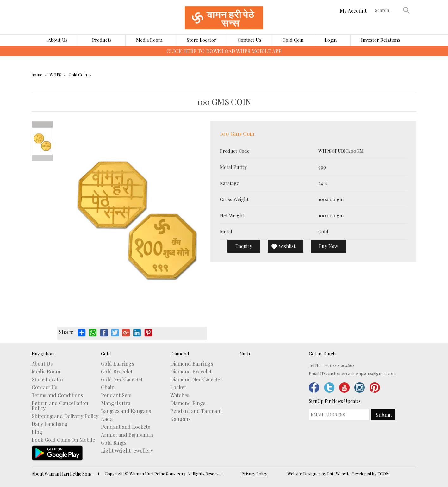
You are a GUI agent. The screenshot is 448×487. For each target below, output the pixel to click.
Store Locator (201, 40)
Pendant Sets (116, 395)
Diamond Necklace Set (196, 379)
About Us (58, 40)
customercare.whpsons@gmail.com (362, 373)
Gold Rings (114, 443)
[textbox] (388, 10)
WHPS (56, 74)
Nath (245, 354)
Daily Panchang (50, 424)
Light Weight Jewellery (127, 451)
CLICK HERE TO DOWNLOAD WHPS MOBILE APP (224, 51)
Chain (108, 387)
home (37, 74)
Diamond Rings (188, 403)
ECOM (384, 474)
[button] (407, 10)
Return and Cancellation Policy (60, 406)
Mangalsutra (116, 403)
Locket (178, 387)
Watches (180, 395)
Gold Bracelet (117, 372)
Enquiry (244, 246)
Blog (37, 432)
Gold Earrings (117, 364)
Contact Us (249, 40)
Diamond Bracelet (191, 372)
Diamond (180, 354)
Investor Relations (381, 40)
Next (42, 158)
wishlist (287, 246)
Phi (330, 474)
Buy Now (329, 246)
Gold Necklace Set (122, 379)
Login (331, 40)
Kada (107, 419)
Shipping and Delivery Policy (65, 416)
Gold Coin (293, 40)
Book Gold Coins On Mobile (63, 440)
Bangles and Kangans (126, 411)
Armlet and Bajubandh (127, 435)
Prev (42, 125)
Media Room (149, 40)
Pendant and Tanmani (196, 411)
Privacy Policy (254, 474)
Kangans (180, 419)
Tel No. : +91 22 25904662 (331, 365)
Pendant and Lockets (125, 427)
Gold (106, 354)
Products (102, 40)
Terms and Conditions (57, 395)
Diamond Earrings (192, 364)
